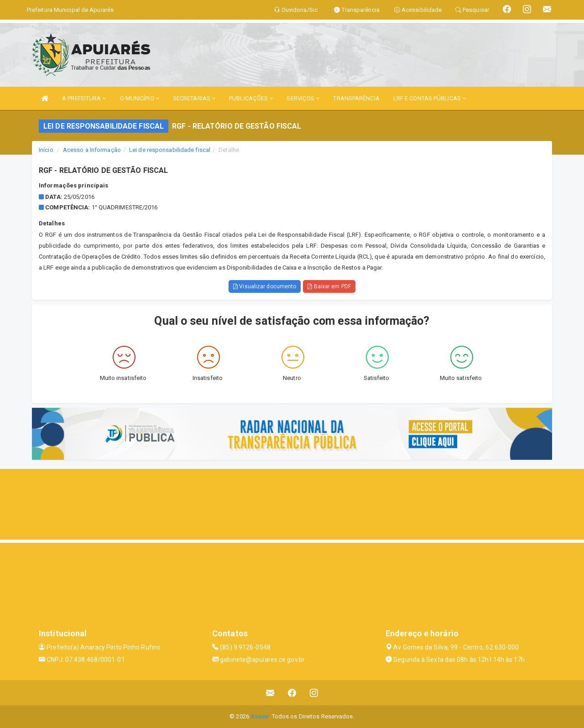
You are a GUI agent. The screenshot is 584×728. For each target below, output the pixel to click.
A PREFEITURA (84, 98)
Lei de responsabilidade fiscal (170, 150)
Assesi (260, 716)
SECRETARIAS (194, 98)
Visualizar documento (265, 286)
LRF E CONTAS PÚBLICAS (430, 98)
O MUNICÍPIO (140, 98)
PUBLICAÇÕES (251, 98)
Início (46, 150)
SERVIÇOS (303, 98)
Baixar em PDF (329, 286)
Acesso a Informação (92, 150)
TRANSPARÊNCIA (356, 98)
